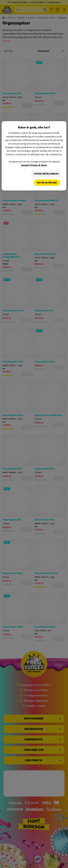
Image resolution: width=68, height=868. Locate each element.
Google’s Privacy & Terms (34, 165)
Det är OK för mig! (47, 183)
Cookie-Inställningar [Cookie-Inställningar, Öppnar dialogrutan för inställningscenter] (46, 174)
